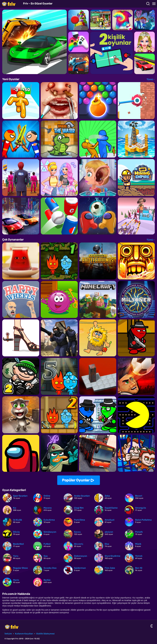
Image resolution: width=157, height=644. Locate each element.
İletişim (8, 634)
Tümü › (151, 79)
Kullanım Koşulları (24, 634)
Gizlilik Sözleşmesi (45, 634)
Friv (11, 4)
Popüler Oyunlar (76, 480)
